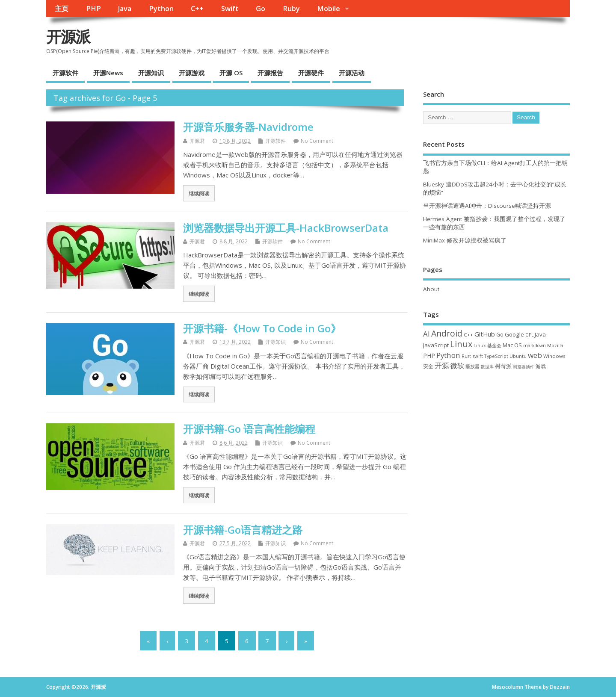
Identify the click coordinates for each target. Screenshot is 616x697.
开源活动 (352, 73)
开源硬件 (311, 73)
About (431, 289)
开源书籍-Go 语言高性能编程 (249, 429)
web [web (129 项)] (535, 355)
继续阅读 (199, 193)
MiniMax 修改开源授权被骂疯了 (465, 240)
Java (125, 9)
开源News (108, 73)
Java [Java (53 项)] (540, 334)
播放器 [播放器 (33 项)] (472, 366)
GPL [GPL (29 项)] (529, 335)
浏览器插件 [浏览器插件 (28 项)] (524, 366)
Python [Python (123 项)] (448, 355)
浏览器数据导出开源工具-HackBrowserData (286, 228)
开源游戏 (192, 73)
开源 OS (231, 73)
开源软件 (65, 73)
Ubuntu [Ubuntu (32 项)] (518, 356)
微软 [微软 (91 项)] (457, 366)
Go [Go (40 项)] (500, 334)
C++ (197, 9)
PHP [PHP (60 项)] (429, 356)
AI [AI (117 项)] (426, 334)
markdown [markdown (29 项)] (535, 346)
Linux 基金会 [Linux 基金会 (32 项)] (487, 345)
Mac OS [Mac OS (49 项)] (512, 345)
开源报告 (270, 73)
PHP (93, 9)
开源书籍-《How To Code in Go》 (262, 328)
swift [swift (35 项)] (478, 356)
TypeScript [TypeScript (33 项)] (496, 356)
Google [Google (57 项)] (514, 334)
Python (161, 9)
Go (261, 9)
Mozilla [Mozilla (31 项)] (555, 346)
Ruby (291, 9)
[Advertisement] (496, 446)
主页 (62, 9)
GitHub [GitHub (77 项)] (485, 334)
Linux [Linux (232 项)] (461, 344)
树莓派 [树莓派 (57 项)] (503, 366)
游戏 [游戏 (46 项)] (541, 366)
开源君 (197, 141)
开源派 (68, 37)
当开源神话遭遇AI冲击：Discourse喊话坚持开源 (487, 206)
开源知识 (151, 73)
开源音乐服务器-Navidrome (248, 127)
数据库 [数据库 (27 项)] (487, 366)
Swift (230, 9)
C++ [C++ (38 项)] (468, 335)
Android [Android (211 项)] (447, 333)
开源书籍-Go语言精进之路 (243, 530)
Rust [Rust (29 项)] (466, 356)
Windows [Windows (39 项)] (554, 356)
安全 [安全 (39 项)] (428, 366)
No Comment (317, 141)
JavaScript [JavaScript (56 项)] (436, 345)
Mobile (329, 9)
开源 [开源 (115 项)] (442, 365)
